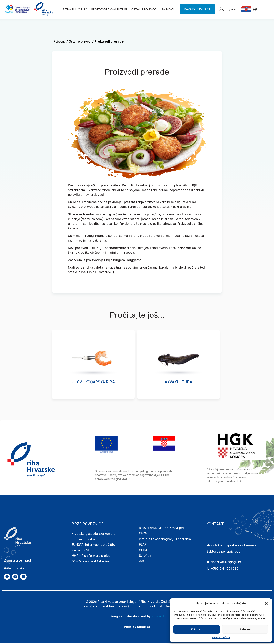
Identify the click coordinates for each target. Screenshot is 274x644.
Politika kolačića (221, 637)
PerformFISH (81, 552)
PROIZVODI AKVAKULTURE (109, 9)
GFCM (143, 535)
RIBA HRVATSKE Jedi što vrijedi (162, 529)
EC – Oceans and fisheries (91, 563)
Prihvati (197, 629)
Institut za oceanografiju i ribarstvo (165, 540)
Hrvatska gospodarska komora (93, 535)
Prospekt (158, 618)
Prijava (231, 9)
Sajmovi (168, 9)
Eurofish (145, 557)
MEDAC (144, 551)
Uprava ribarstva (84, 541)
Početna (60, 43)
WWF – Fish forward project (92, 557)
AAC (142, 562)
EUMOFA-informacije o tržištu (93, 546)
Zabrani (245, 629)
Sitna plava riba (75, 9)
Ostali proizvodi (145, 9)
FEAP (143, 546)
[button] (266, 604)
